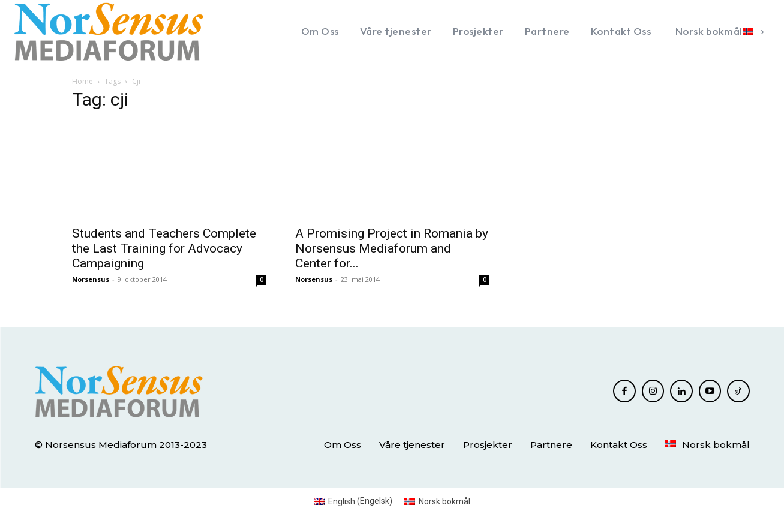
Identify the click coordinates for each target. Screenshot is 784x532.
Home (82, 81)
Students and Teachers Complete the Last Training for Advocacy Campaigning (164, 248)
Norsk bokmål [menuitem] (444, 501)
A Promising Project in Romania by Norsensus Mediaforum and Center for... (392, 248)
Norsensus (91, 279)
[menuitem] (718, 31)
